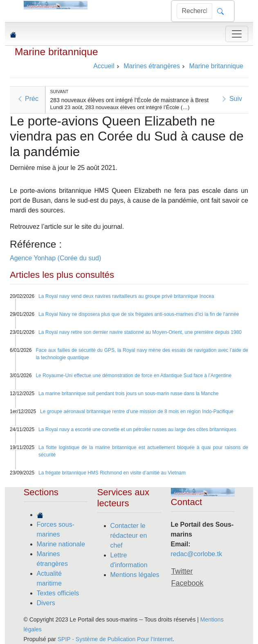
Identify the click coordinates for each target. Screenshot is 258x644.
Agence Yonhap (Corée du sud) (55, 258)
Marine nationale (61, 544)
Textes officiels (58, 593)
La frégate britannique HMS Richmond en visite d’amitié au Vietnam (112, 473)
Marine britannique (56, 52)
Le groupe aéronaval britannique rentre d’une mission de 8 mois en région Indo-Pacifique (137, 411)
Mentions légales (135, 575)
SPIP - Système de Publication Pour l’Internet (115, 639)
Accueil (104, 66)
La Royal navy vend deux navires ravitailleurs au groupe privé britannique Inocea (126, 296)
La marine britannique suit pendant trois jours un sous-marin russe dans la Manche (128, 394)
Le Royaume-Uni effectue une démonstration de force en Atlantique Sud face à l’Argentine (133, 376)
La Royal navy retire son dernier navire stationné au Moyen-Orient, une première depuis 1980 (140, 332)
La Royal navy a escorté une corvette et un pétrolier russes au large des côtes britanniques (137, 429)
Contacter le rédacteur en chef (129, 536)
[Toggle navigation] (237, 34)
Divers (46, 603)
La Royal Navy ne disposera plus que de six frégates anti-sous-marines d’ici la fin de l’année (139, 314)
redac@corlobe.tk (197, 554)
